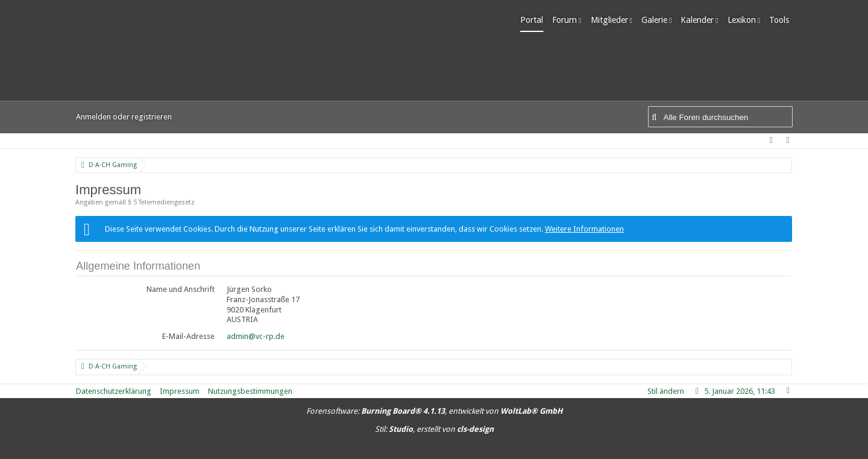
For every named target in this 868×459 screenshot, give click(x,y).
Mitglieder (612, 20)
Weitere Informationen (584, 229)
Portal (535, 20)
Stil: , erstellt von (434, 429)
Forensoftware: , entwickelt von (434, 411)
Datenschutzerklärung (114, 391)
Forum (568, 20)
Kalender (701, 20)
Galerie (657, 20)
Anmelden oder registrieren (124, 117)
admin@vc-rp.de (256, 336)
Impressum (180, 391)
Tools (783, 20)
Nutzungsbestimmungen (250, 391)
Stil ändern (666, 391)
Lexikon (745, 20)
